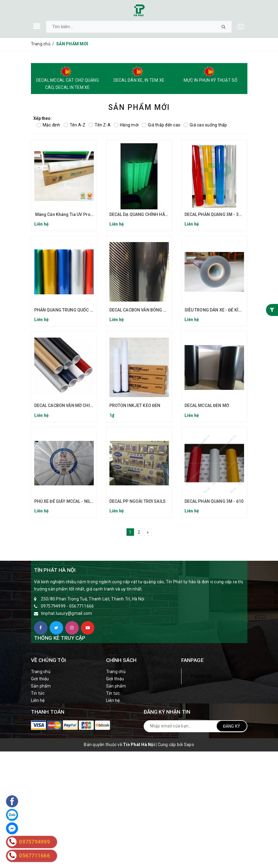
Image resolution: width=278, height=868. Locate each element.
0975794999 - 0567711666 (67, 606)
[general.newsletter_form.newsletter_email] (196, 726)
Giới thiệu (40, 679)
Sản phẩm (41, 686)
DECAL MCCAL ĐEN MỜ (207, 405)
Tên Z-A (99, 125)
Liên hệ (38, 700)
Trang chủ (41, 672)
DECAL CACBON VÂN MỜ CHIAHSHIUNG (73, 405)
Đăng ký (232, 726)
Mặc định (48, 125)
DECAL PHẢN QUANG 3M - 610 (214, 501)
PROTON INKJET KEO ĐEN (135, 405)
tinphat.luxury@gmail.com (67, 613)
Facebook (201, 676)
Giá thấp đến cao (161, 125)
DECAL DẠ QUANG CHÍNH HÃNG (140, 214)
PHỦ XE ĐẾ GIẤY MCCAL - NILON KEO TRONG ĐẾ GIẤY (86, 501)
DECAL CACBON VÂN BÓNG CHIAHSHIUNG (151, 310)
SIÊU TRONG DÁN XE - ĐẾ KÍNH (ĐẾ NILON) (226, 310)
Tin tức (38, 693)
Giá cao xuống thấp (205, 125)
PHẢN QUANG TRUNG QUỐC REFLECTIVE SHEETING (85, 310)
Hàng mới (126, 125)
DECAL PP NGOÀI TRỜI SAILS (138, 501)
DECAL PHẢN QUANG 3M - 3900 (215, 214)
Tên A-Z (75, 125)
